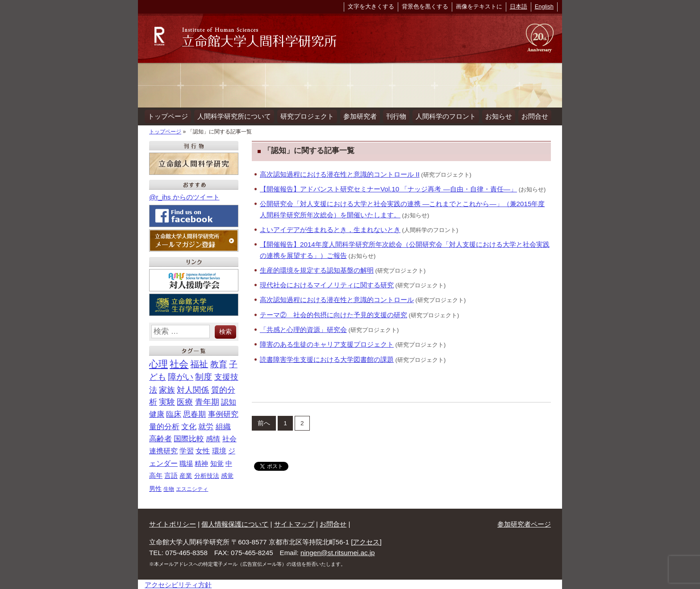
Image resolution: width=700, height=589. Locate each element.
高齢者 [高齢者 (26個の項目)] (160, 438)
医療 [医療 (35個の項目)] (185, 401)
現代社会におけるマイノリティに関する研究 (327, 284)
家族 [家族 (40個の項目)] (167, 388)
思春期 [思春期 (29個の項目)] (194, 413)
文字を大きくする (371, 6)
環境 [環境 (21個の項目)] (219, 450)
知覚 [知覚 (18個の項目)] (217, 462)
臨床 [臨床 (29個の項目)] (174, 413)
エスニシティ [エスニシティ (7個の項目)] (192, 487)
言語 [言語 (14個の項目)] (171, 474)
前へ (264, 421)
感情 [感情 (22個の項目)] (213, 437)
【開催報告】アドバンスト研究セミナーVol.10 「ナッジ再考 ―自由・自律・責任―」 (388, 188)
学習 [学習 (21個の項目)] (187, 450)
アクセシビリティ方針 (178, 583)
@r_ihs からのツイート (184, 196)
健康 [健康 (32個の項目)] (157, 413)
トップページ (167, 115)
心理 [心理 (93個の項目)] (158, 363)
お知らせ (493, 115)
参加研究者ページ (524, 523)
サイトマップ (294, 523)
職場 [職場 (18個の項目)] (186, 462)
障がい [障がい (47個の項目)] (181, 375)
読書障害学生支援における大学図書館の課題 (327, 358)
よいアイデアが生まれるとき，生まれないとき (330, 228)
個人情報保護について (235, 523)
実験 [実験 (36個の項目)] (167, 401)
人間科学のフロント (441, 115)
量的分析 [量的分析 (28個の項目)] (164, 425)
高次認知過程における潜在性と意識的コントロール (337, 298)
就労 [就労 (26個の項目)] (206, 425)
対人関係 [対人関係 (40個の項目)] (193, 388)
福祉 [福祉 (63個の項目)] (199, 363)
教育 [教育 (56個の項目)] (219, 363)
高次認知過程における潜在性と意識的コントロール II (340, 172)
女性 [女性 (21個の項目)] (203, 450)
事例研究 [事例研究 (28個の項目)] (223, 413)
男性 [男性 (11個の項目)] (155, 487)
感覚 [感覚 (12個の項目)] (227, 474)
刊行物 (392, 115)
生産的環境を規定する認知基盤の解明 (317, 269)
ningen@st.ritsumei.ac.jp (338, 551)
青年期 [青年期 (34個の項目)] (207, 401)
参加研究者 (357, 115)
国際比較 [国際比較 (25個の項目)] (189, 437)
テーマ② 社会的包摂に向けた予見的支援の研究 (333, 313)
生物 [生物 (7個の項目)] (169, 487)
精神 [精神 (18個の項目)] (201, 462)
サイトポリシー (173, 523)
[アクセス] (366, 540)
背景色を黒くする (425, 6)
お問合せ (529, 115)
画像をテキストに (479, 6)
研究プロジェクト (305, 115)
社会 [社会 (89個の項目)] (179, 363)
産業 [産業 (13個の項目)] (186, 474)
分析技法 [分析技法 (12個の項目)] (207, 474)
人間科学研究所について (233, 115)
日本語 (519, 6)
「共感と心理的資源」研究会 (303, 328)
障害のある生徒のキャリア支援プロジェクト (327, 343)
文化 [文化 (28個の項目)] (189, 425)
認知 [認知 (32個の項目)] (229, 401)
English (544, 6)
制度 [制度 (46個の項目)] (204, 375)
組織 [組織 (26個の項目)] (223, 425)
